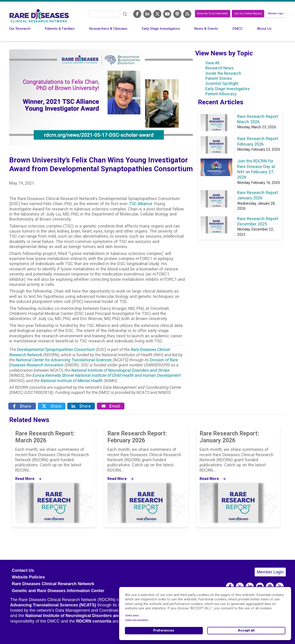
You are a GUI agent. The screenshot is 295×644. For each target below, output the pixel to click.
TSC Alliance (141, 204)
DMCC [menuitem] (237, 29)
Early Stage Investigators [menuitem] (161, 29)
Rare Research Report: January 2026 (229, 437)
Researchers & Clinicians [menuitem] (108, 29)
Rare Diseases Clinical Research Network (53, 584)
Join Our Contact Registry (248, 14)
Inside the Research (223, 73)
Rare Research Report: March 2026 (45, 437)
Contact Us (23, 570)
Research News (220, 68)
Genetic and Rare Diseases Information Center (58, 591)
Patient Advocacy (221, 94)
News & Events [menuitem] (206, 29)
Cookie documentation (137, 620)
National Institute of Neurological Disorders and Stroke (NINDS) (88, 616)
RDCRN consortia (94, 621)
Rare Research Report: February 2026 (137, 437)
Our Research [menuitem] (20, 29)
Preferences (164, 630)
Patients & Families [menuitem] (60, 29)
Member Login (276, 14)
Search (125, 14)
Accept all (246, 630)
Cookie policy (132, 616)
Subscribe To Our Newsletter (212, 14)
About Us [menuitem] (264, 29)
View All (212, 63)
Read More (25, 479)
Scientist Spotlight (222, 84)
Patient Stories (219, 78)
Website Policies (28, 577)
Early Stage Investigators (228, 89)
